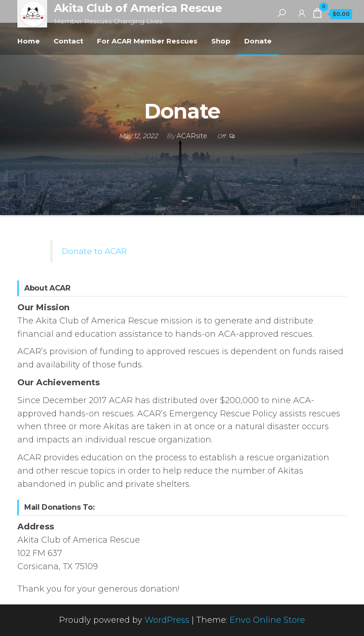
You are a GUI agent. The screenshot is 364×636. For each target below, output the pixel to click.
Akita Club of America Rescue (138, 8)
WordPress (167, 620)
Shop (221, 41)
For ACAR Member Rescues (147, 41)
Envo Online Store (267, 620)
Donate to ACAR (94, 251)
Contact (68, 41)
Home (29, 41)
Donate (258, 41)
